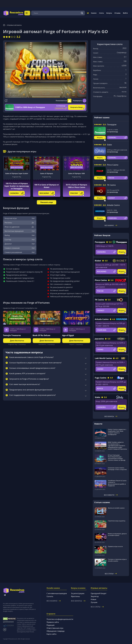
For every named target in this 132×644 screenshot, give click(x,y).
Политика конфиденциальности (60, 619)
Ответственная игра (55, 628)
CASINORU (17, 193)
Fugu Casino (101, 378)
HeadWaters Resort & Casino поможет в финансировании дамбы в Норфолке (117, 483)
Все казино (111, 225)
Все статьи (111, 574)
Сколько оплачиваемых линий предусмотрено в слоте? (32, 368)
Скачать (50, 596)
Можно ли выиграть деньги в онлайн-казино (117, 534)
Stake (109, 145)
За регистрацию (78, 593)
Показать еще (47, 202)
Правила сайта (53, 622)
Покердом (112, 124)
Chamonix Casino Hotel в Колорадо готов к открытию (117, 469)
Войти (125, 13)
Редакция (51, 625)
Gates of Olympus (47, 173)
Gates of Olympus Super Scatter (17, 173)
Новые (93, 599)
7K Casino (111, 185)
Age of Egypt (68, 335)
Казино (94, 13)
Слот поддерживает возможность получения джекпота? (33, 395)
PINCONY (77, 193)
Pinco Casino (113, 165)
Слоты (101, 13)
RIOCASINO (47, 193)
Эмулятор (95, 596)
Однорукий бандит (99, 593)
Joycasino (99, 339)
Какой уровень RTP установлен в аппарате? (27, 374)
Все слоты (97, 607)
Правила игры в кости (115, 546)
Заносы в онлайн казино (116, 508)
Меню (29, 13)
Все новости (111, 495)
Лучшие (94, 602)
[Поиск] (82, 13)
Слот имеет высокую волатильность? (25, 384)
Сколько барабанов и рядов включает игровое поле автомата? (35, 363)
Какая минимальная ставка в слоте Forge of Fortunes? (31, 357)
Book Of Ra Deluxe (41, 335)
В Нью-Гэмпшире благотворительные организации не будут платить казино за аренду (117, 458)
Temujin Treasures (12, 335)
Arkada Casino (113, 205)
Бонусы (109, 13)
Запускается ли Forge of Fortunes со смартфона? (29, 379)
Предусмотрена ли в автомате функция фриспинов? (31, 390)
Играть (100, 138)
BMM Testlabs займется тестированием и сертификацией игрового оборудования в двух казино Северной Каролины (117, 446)
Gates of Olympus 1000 (76, 173)
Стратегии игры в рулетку (117, 521)
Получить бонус (77, 107)
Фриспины (75, 596)
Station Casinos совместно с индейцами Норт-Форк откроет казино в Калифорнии (117, 432)
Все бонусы (111, 416)
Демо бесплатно (17, 167)
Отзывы (117, 13)
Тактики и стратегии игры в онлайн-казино (117, 560)
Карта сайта (51, 634)
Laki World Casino (103, 358)
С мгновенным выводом (57, 593)
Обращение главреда (56, 631)
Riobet (98, 261)
